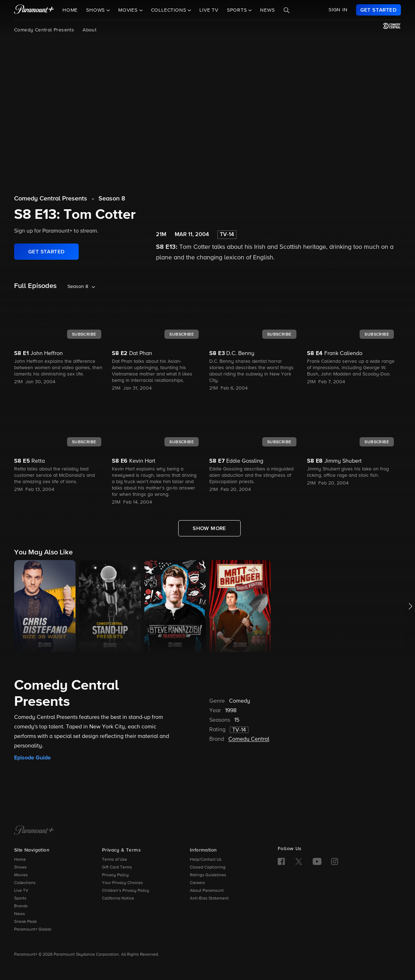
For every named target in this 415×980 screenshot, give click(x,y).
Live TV (209, 10)
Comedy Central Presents (44, 30)
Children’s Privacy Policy (126, 891)
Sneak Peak (25, 922)
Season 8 (112, 199)
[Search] (287, 10)
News (267, 10)
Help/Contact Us (206, 860)
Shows (20, 867)
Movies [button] (129, 10)
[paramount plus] (34, 10)
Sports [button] (238, 10)
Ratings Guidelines (208, 875)
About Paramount (207, 891)
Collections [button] (170, 10)
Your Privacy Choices (122, 883)
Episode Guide (32, 758)
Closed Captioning (208, 867)
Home (70, 10)
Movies (21, 875)
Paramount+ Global (33, 930)
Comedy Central (249, 739)
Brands (21, 906)
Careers (197, 883)
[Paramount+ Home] (34, 831)
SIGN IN (338, 10)
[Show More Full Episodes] (209, 528)
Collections (25, 883)
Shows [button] (96, 10)
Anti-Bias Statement (209, 898)
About (89, 30)
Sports (20, 898)
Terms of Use (115, 860)
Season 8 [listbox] (78, 287)
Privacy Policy (115, 875)
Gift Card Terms (117, 867)
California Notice (118, 898)
